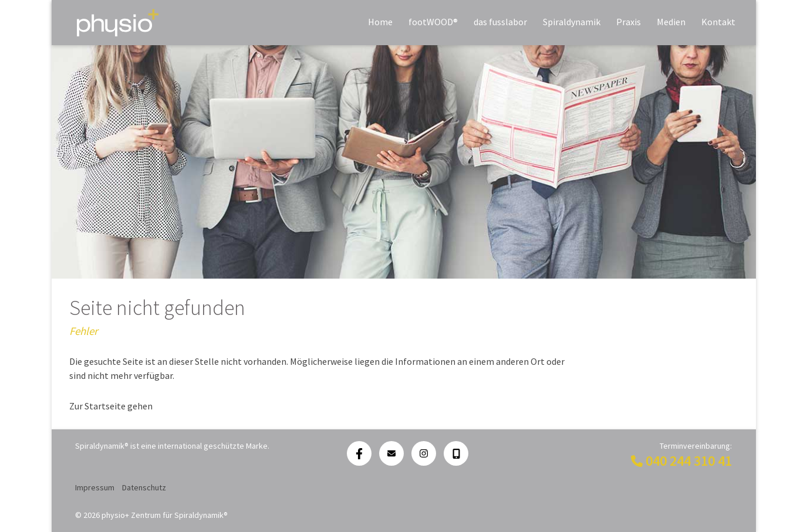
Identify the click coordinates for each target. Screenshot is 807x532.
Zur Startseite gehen (111, 406)
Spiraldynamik (572, 22)
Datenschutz (144, 487)
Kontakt (718, 22)
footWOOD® (433, 22)
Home (380, 22)
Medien (671, 22)
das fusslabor (500, 22)
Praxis (629, 22)
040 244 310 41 (689, 461)
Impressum (95, 487)
